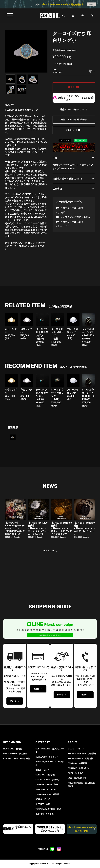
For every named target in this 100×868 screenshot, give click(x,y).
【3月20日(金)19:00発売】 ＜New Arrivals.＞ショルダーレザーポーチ (84, 528)
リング (61, 212)
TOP (58, 208)
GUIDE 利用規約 (76, 773)
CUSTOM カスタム (45, 814)
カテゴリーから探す (73, 208)
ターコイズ (63, 226)
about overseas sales (82, 829)
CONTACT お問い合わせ (79, 768)
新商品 (87, 217)
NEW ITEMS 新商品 (13, 749)
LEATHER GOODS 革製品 (47, 794)
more (91, 4)
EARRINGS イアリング (46, 790)
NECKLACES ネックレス (47, 757)
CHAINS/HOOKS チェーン (48, 780)
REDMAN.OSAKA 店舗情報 (80, 759)
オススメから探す (72, 217)
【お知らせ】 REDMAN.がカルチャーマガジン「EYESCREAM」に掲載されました (15, 528)
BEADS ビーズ (43, 799)
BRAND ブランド (76, 749)
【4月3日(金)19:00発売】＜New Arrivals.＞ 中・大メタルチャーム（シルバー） (38, 528)
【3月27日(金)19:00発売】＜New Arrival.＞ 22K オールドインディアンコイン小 (61, 528)
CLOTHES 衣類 (43, 804)
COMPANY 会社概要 (77, 763)
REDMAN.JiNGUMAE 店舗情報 (82, 754)
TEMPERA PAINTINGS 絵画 (48, 809)
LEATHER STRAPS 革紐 (47, 785)
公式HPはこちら (23, 828)
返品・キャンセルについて (74, 109)
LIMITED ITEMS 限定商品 (15, 754)
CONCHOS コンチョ (45, 775)
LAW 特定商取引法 (77, 778)
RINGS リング (42, 770)
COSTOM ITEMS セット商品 (17, 759)
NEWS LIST (48, 551)
